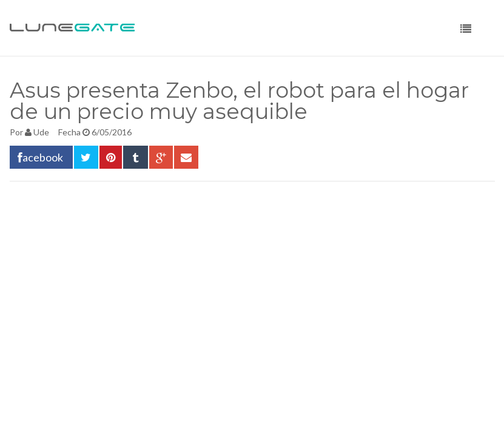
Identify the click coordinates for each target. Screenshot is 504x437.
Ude (41, 132)
